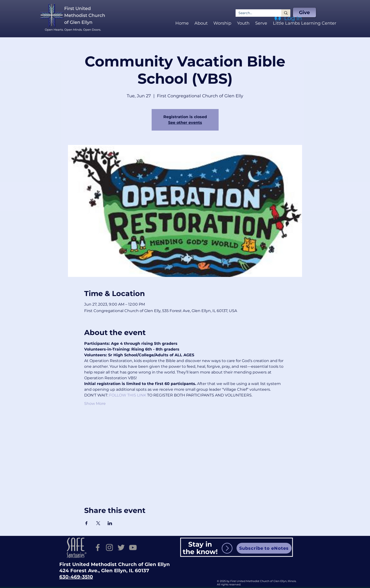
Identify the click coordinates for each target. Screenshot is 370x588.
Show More (95, 404)
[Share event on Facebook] (86, 523)
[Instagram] (109, 547)
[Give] (304, 12)
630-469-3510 (76, 577)
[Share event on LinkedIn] (110, 523)
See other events (185, 123)
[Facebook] (98, 547)
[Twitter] (121, 547)
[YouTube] (133, 547)
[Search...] (255, 13)
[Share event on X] (98, 523)
